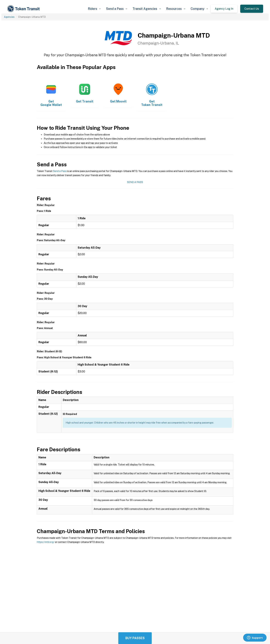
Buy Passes (135, 638)
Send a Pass (60, 171)
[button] (94, 9)
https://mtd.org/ (46, 542)
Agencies (9, 17)
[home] (24, 9)
